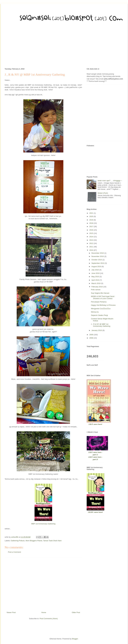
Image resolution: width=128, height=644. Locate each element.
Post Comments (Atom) (49, 619)
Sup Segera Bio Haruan (100, 293)
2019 (92, 220)
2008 (92, 338)
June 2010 (96, 273)
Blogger (75, 639)
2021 (92, 213)
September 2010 (98, 263)
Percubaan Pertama (99, 302)
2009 (92, 335)
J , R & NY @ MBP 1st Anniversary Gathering (101, 325)
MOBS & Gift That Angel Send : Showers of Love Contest (103, 297)
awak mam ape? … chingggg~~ (110, 181)
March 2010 (96, 283)
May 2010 (96, 277)
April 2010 (96, 280)
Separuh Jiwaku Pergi (99, 315)
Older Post (76, 612)
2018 (92, 223)
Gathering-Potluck (18, 541)
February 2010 (97, 287)
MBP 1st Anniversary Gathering (43, 524)
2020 (92, 216)
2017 (92, 227)
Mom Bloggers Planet (34, 541)
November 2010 (98, 256)
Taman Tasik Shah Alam (52, 541)
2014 (92, 237)
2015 (92, 233)
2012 (92, 243)
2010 (92, 250)
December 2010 (98, 253)
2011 (92, 247)
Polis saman (96, 290)
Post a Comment (14, 552)
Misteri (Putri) (103, 193)
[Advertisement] (64, 46)
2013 (92, 240)
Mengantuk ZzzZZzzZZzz (101, 309)
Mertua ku (95, 312)
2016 (92, 230)
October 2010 (97, 260)
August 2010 (97, 266)
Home (44, 612)
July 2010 (95, 270)
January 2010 (97, 330)
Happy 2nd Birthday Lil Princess (103, 305)
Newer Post (11, 612)
